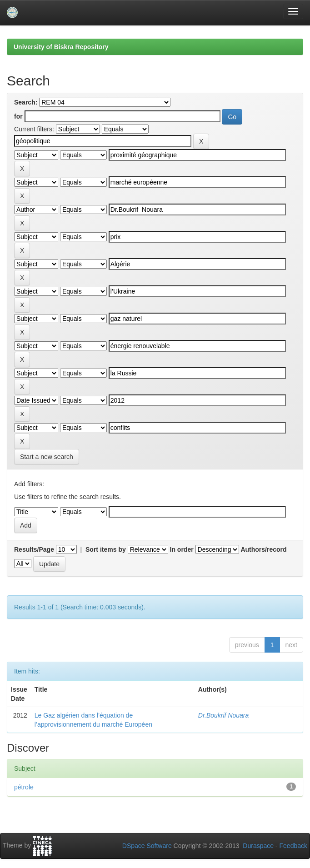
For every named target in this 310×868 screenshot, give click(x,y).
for (18, 116)
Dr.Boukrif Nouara (224, 715)
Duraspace (258, 846)
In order (182, 549)
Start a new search (47, 457)
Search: (26, 102)
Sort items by (106, 549)
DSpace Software (147, 846)
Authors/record (263, 549)
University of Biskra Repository (61, 47)
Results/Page (34, 549)
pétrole (24, 787)
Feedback (293, 846)
